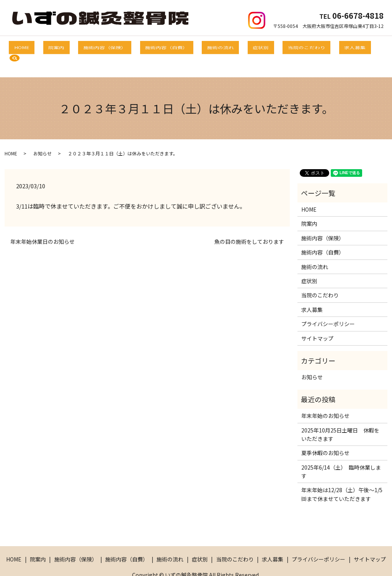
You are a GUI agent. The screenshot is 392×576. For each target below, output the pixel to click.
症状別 (245, 46)
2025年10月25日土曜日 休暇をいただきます (340, 415)
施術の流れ (212, 46)
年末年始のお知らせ (325, 397)
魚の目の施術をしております (249, 223)
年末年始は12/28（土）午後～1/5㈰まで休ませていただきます (342, 475)
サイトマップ (317, 319)
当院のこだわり (282, 46)
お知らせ (42, 134)
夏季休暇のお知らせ (325, 434)
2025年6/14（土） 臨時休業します (341, 453)
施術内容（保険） (113, 46)
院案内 (73, 46)
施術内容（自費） (167, 46)
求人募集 (322, 46)
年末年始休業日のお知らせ (42, 223)
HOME (47, 46)
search (354, 47)
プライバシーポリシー (328, 305)
